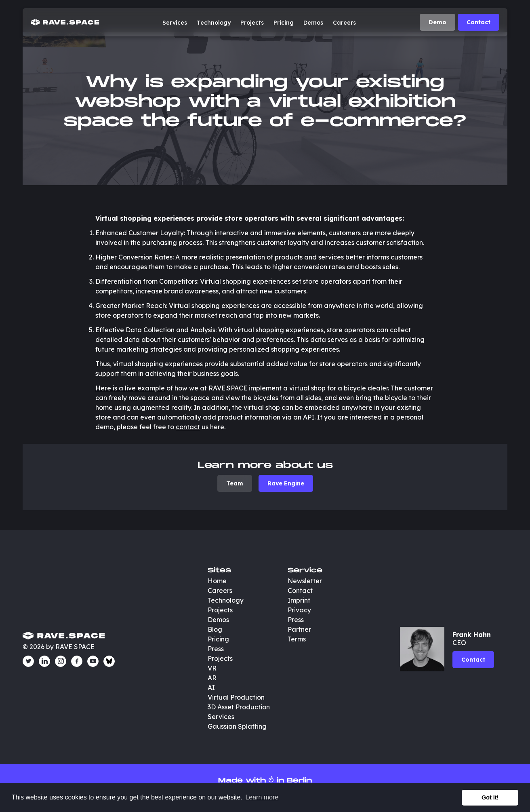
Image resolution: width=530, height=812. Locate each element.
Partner (299, 629)
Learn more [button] (262, 797)
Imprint (299, 600)
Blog (215, 629)
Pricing (284, 23)
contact (188, 427)
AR (212, 678)
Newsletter (305, 581)
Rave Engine (286, 483)
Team (235, 483)
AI (211, 688)
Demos (313, 23)
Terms (297, 639)
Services (175, 23)
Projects (252, 23)
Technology (214, 23)
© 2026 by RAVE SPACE (59, 647)
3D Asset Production (240, 707)
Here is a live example (130, 388)
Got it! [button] (490, 797)
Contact (478, 22)
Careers (344, 23)
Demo (437, 22)
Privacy (299, 610)
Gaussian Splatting (237, 726)
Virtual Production (236, 697)
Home (217, 581)
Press (216, 649)
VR (212, 668)
